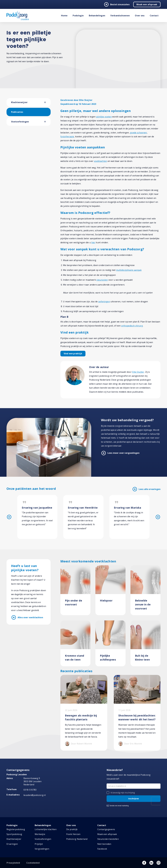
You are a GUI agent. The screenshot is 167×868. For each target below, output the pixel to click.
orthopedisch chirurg (132, 326)
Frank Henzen (73, 834)
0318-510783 (30, 790)
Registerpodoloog (16, 829)
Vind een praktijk (73, 354)
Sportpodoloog (14, 834)
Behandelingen (97, 16)
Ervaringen (12, 844)
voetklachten (101, 161)
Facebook (102, 849)
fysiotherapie (67, 137)
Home (64, 16)
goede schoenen (138, 133)
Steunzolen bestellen (108, 839)
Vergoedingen (42, 849)
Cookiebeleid (33, 863)
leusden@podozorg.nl (35, 795)
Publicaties (17, 112)
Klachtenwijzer (19, 102)
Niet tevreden (104, 844)
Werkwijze (40, 834)
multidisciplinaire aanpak (129, 270)
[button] (47, 102)
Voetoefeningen (20, 122)
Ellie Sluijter (138, 372)
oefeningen (104, 302)
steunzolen (102, 280)
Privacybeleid (13, 863)
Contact (154, 16)
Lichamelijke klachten (46, 829)
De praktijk (72, 829)
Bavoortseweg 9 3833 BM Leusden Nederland (33, 781)
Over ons (140, 16)
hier (93, 242)
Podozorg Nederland (77, 839)
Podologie (78, 16)
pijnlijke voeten (104, 117)
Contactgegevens (106, 829)
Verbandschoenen (120, 16)
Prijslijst (39, 844)
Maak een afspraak (147, 4)
